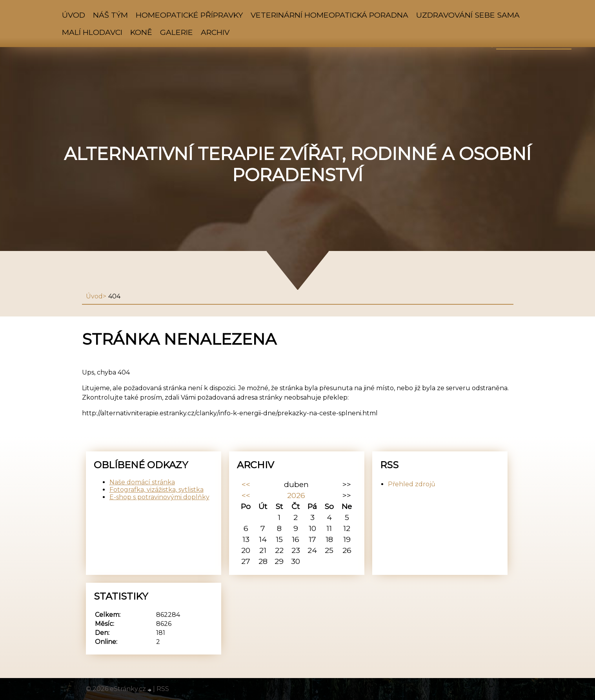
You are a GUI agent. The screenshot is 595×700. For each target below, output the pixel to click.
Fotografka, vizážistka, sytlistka (156, 490)
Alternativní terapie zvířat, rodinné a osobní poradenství (297, 164)
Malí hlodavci (92, 32)
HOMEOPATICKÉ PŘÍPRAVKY (189, 15)
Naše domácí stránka (142, 482)
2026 (296, 495)
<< (246, 484)
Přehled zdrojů (412, 484)
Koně (141, 32)
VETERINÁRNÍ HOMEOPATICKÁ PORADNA (329, 15)
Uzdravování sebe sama (468, 15)
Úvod (74, 15)
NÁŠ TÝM (110, 15)
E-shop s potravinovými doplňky (159, 497)
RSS (163, 689)
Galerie (176, 32)
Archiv (215, 32)
